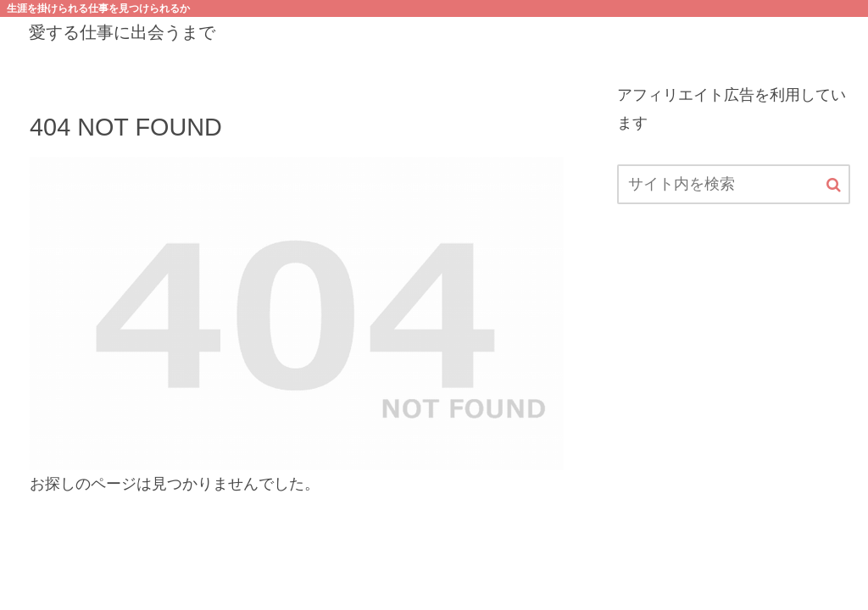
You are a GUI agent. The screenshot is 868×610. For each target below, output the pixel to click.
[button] (834, 185)
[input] (733, 184)
